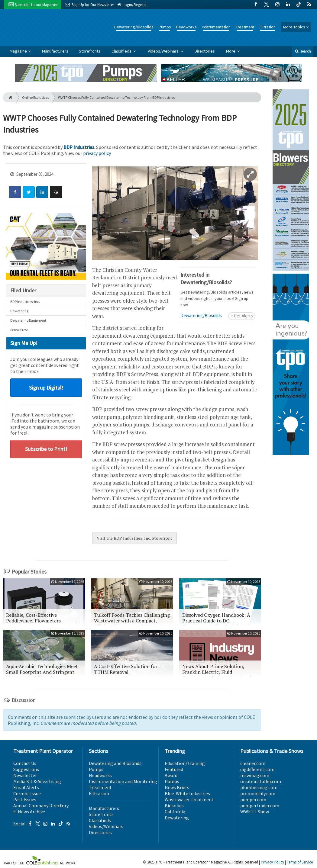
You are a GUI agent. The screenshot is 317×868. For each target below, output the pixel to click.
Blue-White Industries (187, 793)
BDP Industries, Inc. (25, 302)
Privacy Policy (272, 862)
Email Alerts (26, 787)
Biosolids (174, 805)
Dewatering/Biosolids (134, 27)
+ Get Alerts (242, 316)
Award (171, 775)
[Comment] (56, 192)
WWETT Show (255, 812)
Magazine (18, 51)
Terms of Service (300, 862)
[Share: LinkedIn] (42, 192)
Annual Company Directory (41, 805)
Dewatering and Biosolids (115, 763)
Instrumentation (216, 27)
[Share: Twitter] (29, 192)
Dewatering (19, 311)
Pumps (165, 27)
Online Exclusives (36, 97)
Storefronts (90, 51)
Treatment (245, 27)
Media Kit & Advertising (37, 781)
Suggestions (26, 769)
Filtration (268, 27)
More (231, 51)
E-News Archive (29, 812)
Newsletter (25, 775)
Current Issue (27, 793)
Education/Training (185, 763)
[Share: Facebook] (15, 192)
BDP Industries (79, 147)
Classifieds (122, 51)
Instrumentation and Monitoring (123, 781)
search (302, 51)
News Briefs (177, 787)
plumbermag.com (259, 787)
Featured (174, 769)
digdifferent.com (257, 769)
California (175, 812)
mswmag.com (255, 775)
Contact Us (25, 763)
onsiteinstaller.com (261, 781)
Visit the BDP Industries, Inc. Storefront (134, 538)
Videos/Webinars (164, 51)
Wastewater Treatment (189, 799)
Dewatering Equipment (28, 320)
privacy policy (97, 153)
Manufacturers (55, 51)
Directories (205, 51)
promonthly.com (258, 793)
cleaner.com (253, 763)
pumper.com (253, 799)
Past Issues (25, 799)
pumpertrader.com (260, 805)
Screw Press (19, 330)
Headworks (186, 27)
